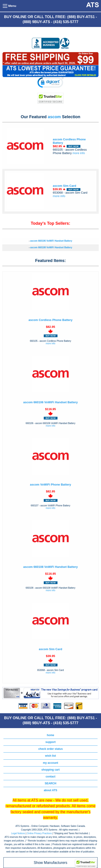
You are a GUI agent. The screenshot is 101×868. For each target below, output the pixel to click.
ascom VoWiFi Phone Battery (51, 485)
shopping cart (50, 770)
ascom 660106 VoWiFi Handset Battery (51, 241)
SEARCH (50, 783)
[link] (50, 83)
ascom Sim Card (65, 186)
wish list (50, 756)
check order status (50, 749)
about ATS (50, 790)
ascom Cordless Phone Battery (50, 320)
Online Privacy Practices (39, 833)
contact (50, 777)
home (50, 735)
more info (79, 153)
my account (50, 763)
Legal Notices (18, 833)
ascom (54, 117)
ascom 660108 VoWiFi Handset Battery (51, 247)
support (50, 742)
